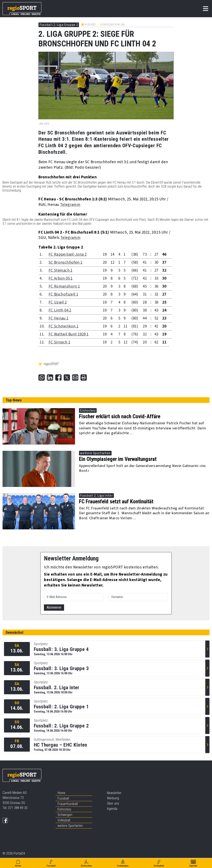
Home (61, 793)
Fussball (63, 798)
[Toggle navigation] (206, 9)
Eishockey (64, 809)
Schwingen (65, 815)
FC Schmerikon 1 (64, 326)
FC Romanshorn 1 (64, 286)
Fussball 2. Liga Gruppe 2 (59, 25)
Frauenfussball (68, 804)
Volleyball (64, 820)
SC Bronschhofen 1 (65, 262)
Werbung (113, 798)
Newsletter (114, 793)
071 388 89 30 (18, 808)
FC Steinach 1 (61, 270)
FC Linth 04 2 (60, 310)
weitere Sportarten (70, 826)
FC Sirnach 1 (59, 342)
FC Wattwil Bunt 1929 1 (68, 334)
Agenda (112, 809)
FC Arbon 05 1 (61, 278)
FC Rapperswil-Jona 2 (68, 254)
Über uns (113, 803)
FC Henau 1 (59, 318)
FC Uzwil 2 (58, 302)
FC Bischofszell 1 (63, 294)
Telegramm (70, 205)
